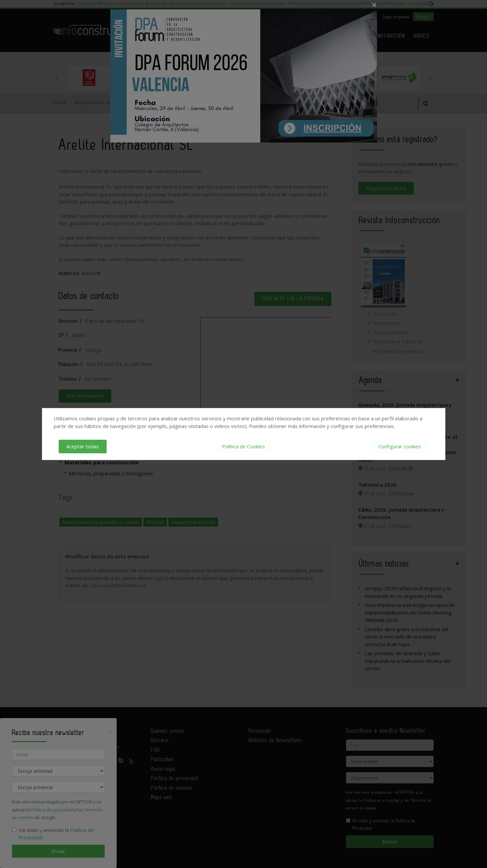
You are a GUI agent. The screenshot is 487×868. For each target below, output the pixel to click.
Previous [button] (57, 78)
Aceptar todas (83, 446)
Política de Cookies (243, 446)
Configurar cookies (400, 446)
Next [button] (430, 78)
